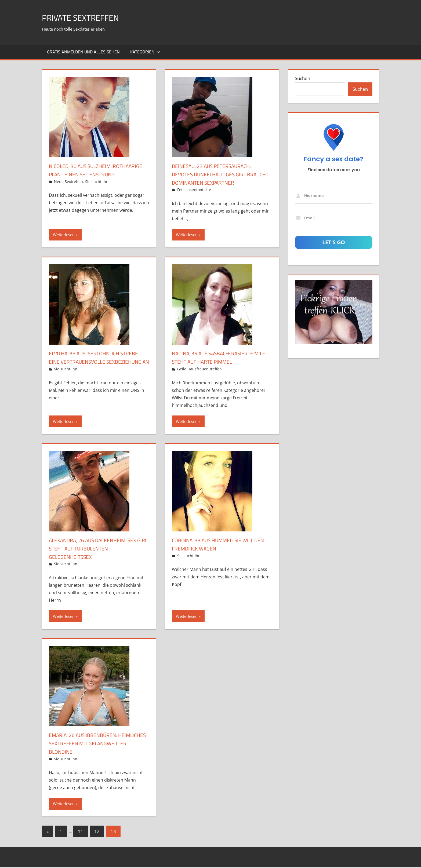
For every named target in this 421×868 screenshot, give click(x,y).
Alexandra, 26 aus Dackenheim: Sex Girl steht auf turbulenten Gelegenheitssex (95, 549)
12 (97, 832)
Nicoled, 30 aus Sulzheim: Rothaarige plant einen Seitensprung (85, 174)
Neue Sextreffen (68, 190)
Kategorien (145, 52)
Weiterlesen (64, 235)
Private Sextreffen (88, 17)
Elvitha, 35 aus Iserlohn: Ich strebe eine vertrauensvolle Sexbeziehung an (92, 362)
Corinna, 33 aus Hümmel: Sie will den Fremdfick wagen (219, 545)
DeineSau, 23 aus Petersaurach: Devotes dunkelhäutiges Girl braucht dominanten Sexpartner (221, 174)
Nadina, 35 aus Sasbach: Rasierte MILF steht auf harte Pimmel (219, 357)
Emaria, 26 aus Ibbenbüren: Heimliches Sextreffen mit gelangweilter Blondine (88, 744)
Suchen (302, 78)
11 (81, 832)
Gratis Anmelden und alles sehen (83, 52)
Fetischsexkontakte (194, 190)
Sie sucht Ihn (97, 190)
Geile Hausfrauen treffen (199, 369)
